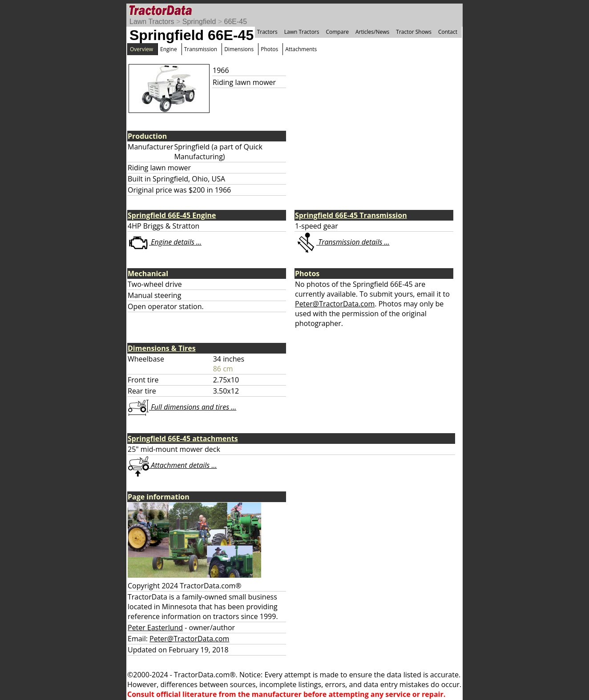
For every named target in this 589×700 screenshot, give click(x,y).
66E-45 (236, 22)
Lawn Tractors (152, 22)
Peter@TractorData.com (335, 304)
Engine (169, 49)
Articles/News (372, 32)
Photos (269, 49)
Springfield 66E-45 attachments (183, 439)
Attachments (301, 49)
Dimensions (239, 49)
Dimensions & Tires (162, 348)
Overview (141, 49)
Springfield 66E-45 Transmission (351, 215)
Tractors (267, 32)
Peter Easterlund (155, 628)
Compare (337, 32)
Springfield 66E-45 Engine (172, 215)
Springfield (199, 22)
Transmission (201, 49)
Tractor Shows (414, 32)
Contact (448, 32)
